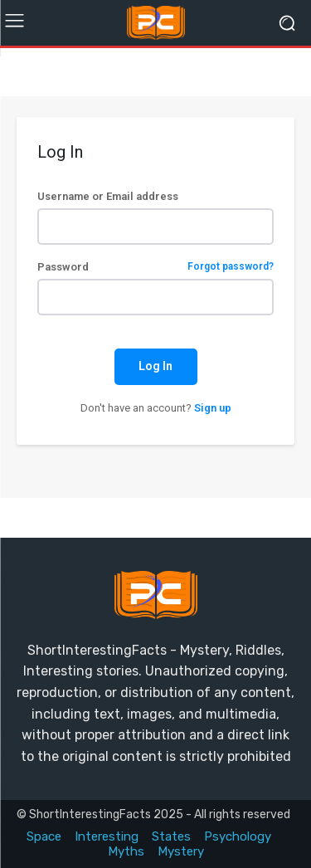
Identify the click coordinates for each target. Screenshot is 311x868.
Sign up (213, 408)
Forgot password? (231, 267)
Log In (155, 366)
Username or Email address (108, 196)
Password (155, 267)
